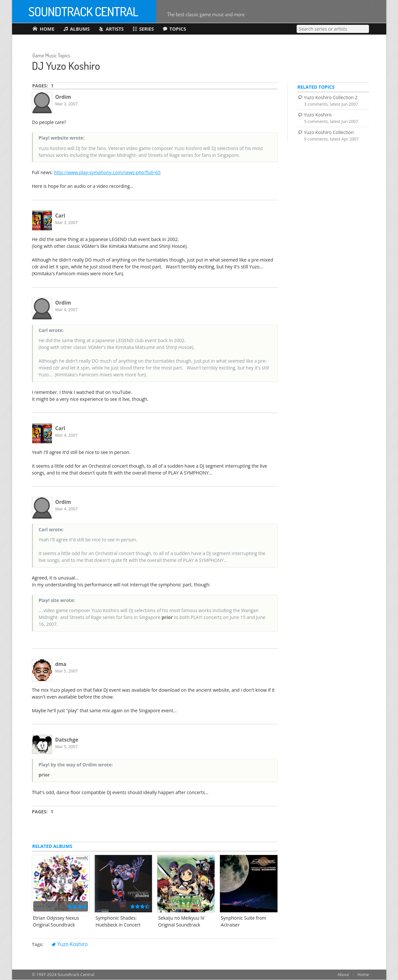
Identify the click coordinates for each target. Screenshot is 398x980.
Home (363, 975)
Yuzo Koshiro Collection (329, 133)
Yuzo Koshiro (73, 945)
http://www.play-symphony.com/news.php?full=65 (107, 173)
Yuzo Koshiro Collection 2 (331, 98)
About (343, 975)
